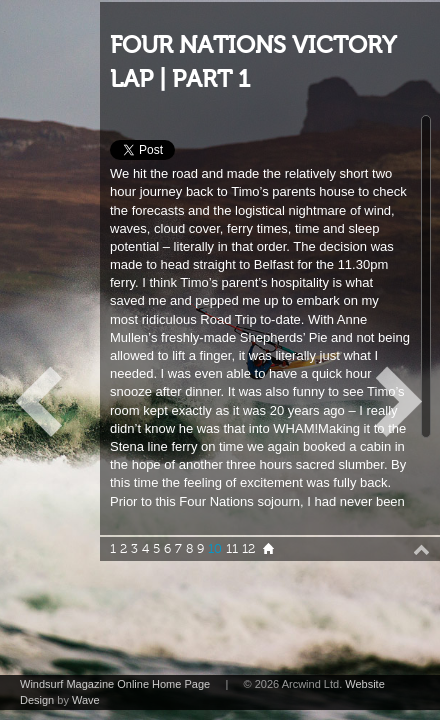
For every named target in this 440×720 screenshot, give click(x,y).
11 (232, 549)
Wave (86, 700)
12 (248, 549)
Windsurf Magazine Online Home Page (115, 684)
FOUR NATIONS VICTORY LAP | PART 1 (253, 62)
